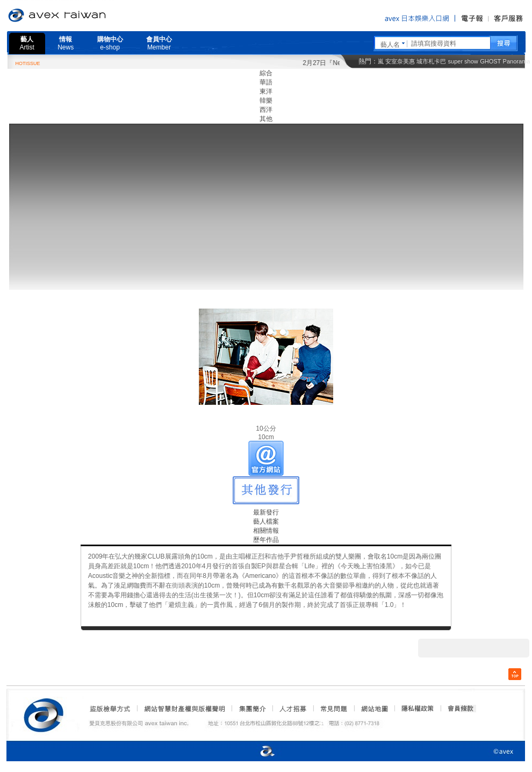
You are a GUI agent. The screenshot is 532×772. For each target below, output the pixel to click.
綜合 (266, 73)
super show (463, 61)
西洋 (266, 110)
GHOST (490, 61)
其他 (266, 119)
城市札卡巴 (431, 61)
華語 (266, 82)
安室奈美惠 (400, 61)
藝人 (27, 43)
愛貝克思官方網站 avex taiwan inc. (87, 16)
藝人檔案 (266, 521)
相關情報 (266, 531)
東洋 (266, 91)
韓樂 (266, 101)
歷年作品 (266, 540)
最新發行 (266, 512)
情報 (66, 43)
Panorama (517, 61)
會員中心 (159, 43)
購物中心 (110, 43)
